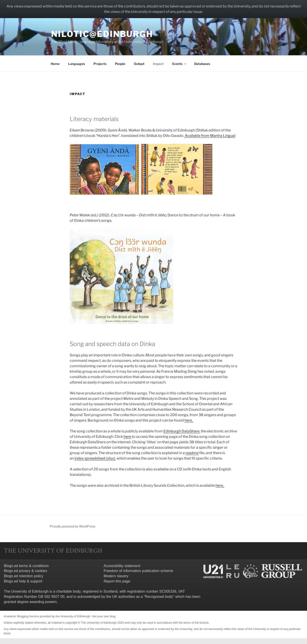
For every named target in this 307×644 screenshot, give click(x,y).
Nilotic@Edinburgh (102, 34)
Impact (158, 64)
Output (139, 64)
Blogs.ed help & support (23, 581)
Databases (202, 64)
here (127, 437)
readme (192, 453)
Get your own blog (104, 616)
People (120, 64)
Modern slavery (116, 576)
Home (55, 64)
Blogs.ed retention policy (24, 576)
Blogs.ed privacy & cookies (25, 571)
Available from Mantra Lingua (209, 136)
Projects (100, 64)
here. (189, 420)
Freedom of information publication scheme (138, 571)
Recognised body (159, 597)
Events (180, 64)
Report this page (117, 581)
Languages (77, 64)
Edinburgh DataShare (181, 431)
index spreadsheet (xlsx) (95, 458)
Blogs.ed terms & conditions (26, 566)
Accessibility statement (122, 566)
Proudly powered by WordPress (73, 526)
